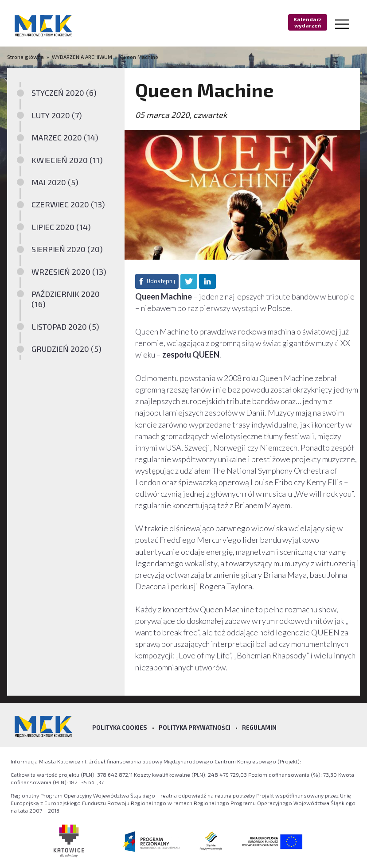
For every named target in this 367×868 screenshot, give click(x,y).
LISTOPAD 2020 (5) (65, 327)
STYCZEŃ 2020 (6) (64, 93)
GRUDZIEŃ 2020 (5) (66, 349)
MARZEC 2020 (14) (65, 137)
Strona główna (26, 57)
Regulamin (259, 728)
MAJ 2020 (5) (55, 182)
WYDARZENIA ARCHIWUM (82, 57)
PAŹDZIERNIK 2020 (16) (66, 299)
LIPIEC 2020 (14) (61, 227)
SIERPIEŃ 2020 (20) (67, 249)
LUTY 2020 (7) (57, 115)
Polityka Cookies (120, 728)
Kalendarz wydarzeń (308, 22)
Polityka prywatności (195, 728)
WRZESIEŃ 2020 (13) (69, 272)
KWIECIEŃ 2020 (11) (67, 160)
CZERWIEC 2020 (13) (68, 204)
